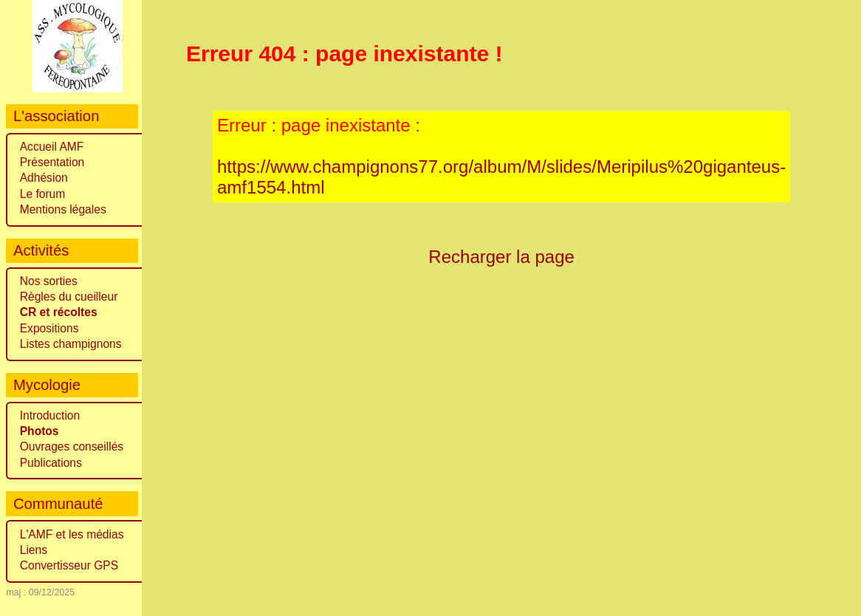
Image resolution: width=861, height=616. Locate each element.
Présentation (52, 162)
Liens (34, 550)
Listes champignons (71, 344)
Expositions (49, 328)
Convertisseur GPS (69, 565)
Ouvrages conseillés (72, 446)
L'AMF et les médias (72, 534)
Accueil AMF (52, 147)
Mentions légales (63, 209)
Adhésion (44, 178)
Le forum (43, 194)
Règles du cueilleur (69, 297)
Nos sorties (49, 281)
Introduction (50, 415)
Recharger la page (501, 257)
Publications (51, 463)
